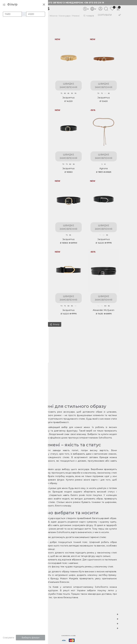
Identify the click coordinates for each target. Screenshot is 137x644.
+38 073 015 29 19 (94, 3)
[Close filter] (44, 4)
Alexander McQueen (104, 310)
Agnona (104, 168)
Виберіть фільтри (30, 638)
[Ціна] (12, 14)
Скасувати (8, 638)
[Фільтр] (54, 324)
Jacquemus (68, 98)
